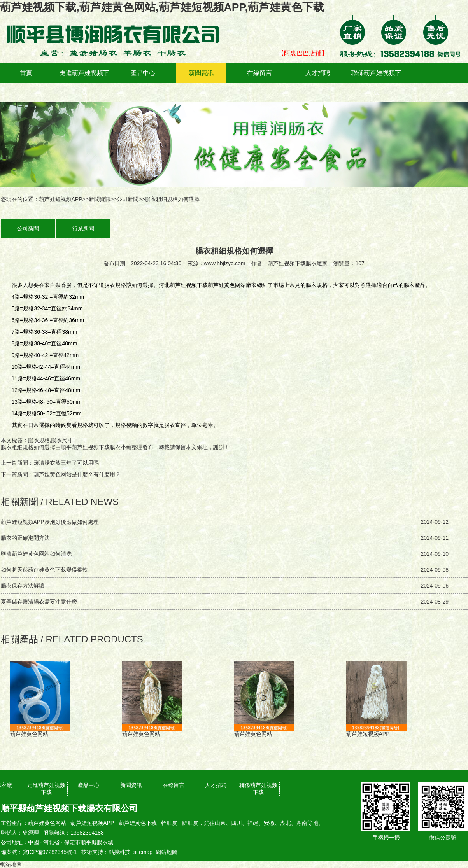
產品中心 (143, 73)
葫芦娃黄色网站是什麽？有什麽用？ (77, 474)
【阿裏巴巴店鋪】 (303, 53)
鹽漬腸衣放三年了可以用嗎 (66, 463)
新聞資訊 (201, 73)
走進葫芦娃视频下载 (84, 83)
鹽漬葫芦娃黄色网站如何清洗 (36, 554)
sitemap (143, 852)
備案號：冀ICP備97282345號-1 (39, 852)
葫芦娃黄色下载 (138, 823)
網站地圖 (167, 852)
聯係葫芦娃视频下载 (376, 83)
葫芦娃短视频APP (61, 199)
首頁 (26, 73)
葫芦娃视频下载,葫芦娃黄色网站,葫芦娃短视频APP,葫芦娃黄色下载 (162, 7)
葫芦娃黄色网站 (47, 823)
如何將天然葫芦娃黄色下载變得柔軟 (44, 570)
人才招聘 (318, 73)
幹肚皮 (169, 823)
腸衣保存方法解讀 (23, 586)
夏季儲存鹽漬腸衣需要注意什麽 (39, 602)
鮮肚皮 (190, 823)
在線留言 (259, 73)
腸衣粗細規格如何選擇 (28, 447)
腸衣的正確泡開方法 (25, 538)
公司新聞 (128, 199)
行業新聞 (83, 228)
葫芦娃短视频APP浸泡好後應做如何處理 (50, 522)
